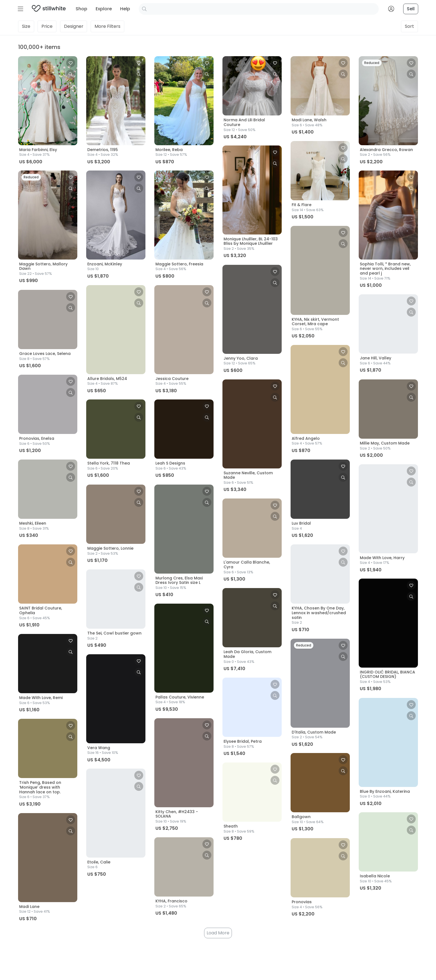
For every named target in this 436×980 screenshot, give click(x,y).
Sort (409, 26)
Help (125, 9)
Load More (218, 933)
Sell (411, 9)
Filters (107, 26)
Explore (104, 9)
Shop (81, 9)
